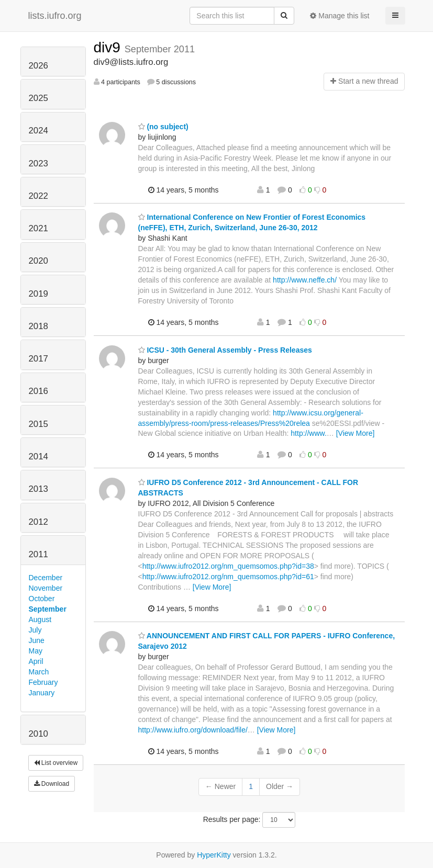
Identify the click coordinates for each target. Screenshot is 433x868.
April (36, 661)
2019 (38, 294)
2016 (38, 391)
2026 (38, 66)
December (46, 578)
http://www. (308, 433)
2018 (38, 326)
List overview (56, 763)
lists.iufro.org (55, 16)
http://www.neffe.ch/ (305, 280)
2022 (38, 196)
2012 (38, 522)
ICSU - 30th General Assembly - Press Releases (225, 350)
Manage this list (340, 16)
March (39, 672)
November (46, 588)
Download (52, 784)
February (43, 682)
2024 (38, 131)
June (37, 640)
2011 (38, 554)
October (42, 599)
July (35, 630)
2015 (38, 424)
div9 (109, 47)
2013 (38, 489)
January (42, 693)
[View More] (356, 433)
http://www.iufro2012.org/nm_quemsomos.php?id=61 (228, 577)
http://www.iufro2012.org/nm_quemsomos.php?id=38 (228, 566)
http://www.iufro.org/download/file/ (193, 730)
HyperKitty (214, 855)
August (40, 619)
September (48, 609)
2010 (38, 734)
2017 (38, 359)
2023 (38, 164)
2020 (38, 261)
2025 (38, 98)
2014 (38, 456)
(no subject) (163, 127)
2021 (38, 228)
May (36, 651)
